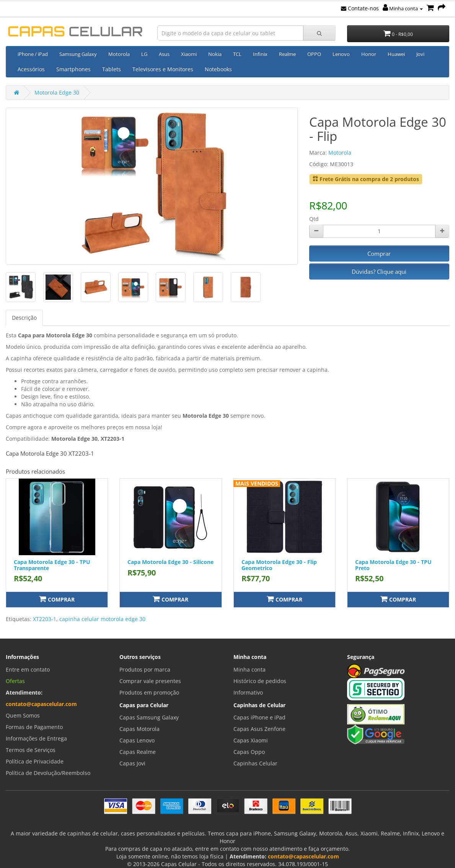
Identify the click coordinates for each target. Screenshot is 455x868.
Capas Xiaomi (251, 740)
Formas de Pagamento (34, 727)
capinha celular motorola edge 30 (102, 619)
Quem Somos (23, 715)
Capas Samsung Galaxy (149, 717)
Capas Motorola (139, 729)
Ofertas (15, 681)
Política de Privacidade (35, 761)
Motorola (119, 54)
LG (144, 54)
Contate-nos (360, 8)
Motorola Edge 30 (57, 92)
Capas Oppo (249, 752)
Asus (164, 54)
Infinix (260, 54)
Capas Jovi (132, 763)
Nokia (215, 54)
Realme (287, 54)
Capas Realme (138, 752)
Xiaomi (189, 54)
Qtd (314, 219)
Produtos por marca (145, 669)
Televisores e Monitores (163, 69)
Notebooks (218, 69)
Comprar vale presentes (150, 681)
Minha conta (403, 8)
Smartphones (73, 69)
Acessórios (31, 69)
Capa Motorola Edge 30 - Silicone (170, 562)
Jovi (420, 54)
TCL (237, 54)
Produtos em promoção (149, 692)
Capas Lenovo (137, 740)
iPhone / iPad (33, 54)
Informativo (248, 692)
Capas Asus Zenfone (259, 729)
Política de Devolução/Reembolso (48, 773)
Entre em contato (28, 669)
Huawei (396, 54)
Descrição (24, 318)
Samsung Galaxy (78, 54)
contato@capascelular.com (41, 704)
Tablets (112, 69)
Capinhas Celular (255, 763)
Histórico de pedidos (260, 681)
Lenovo (341, 54)
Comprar (379, 253)
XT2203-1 (45, 619)
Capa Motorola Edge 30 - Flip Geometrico (279, 565)
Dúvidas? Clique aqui (379, 271)
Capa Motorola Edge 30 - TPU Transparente (52, 565)
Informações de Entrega (36, 738)
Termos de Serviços (31, 750)
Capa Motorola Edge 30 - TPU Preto (393, 565)
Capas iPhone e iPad (259, 717)
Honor (369, 54)
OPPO (314, 54)
